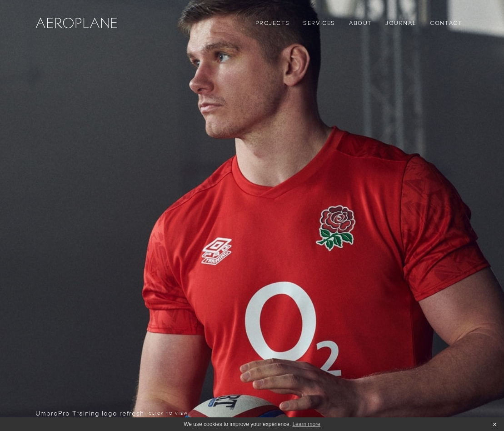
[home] (76, 23)
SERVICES (319, 23)
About (360, 23)
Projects (272, 23)
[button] (319, 25)
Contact (446, 23)
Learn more (306, 424)
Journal (401, 23)
